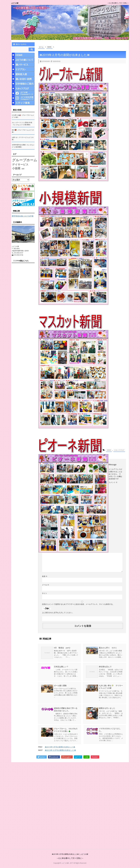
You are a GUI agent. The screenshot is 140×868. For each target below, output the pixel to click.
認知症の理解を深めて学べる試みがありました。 (66, 709)
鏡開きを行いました (107, 708)
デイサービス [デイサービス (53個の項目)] (20, 164)
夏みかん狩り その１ (108, 648)
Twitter (42, 757)
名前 (45, 576)
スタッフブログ (119, 450)
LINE (87, 757)
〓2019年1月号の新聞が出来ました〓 (60, 747)
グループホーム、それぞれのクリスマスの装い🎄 (66, 730)
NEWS (109, 450)
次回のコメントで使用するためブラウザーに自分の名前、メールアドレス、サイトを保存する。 (78, 604)
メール (46, 585)
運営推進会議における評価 (23, 216)
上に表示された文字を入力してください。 (58, 613)
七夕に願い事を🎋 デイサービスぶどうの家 (111, 687)
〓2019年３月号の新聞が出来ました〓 (60, 750)
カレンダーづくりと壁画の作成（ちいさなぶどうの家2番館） (22, 124)
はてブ (78, 757)
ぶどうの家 (15, 3)
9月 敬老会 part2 (62, 648)
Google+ (67, 757)
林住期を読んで (105, 667)
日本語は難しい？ (61, 667)
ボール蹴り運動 (60, 685)
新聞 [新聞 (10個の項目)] (23, 169)
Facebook (54, 757)
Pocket (95, 757)
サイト (44, 593)
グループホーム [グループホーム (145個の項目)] (25, 160)
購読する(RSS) (20, 44)
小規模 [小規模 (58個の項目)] (16, 168)
